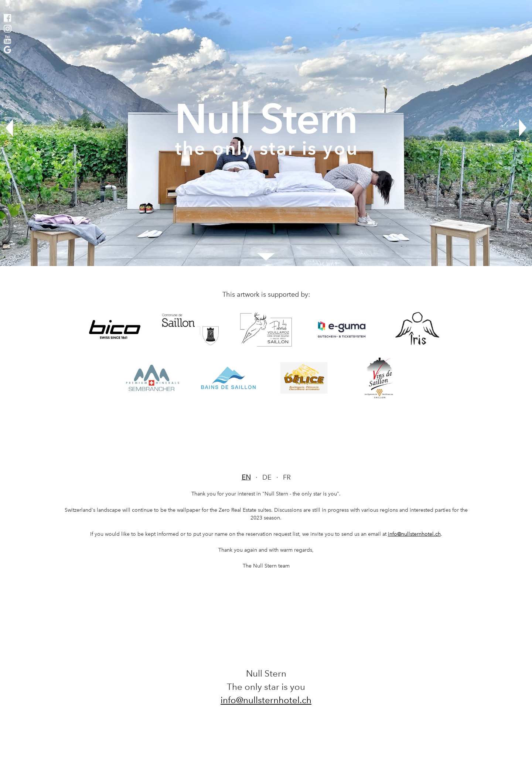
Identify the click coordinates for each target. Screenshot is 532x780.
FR (287, 477)
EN (246, 477)
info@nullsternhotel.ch (414, 534)
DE (267, 477)
